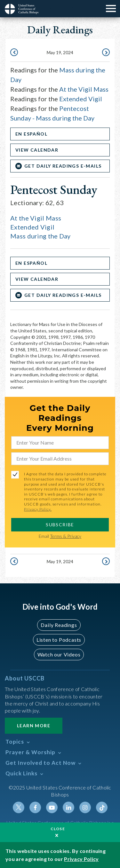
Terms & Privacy (66, 536)
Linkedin (68, 807)
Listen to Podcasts (59, 640)
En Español (31, 134)
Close (58, 829)
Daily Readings (59, 625)
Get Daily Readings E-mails (63, 166)
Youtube (52, 807)
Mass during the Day (40, 236)
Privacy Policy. (38, 509)
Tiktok (102, 807)
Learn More (34, 726)
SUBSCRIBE (60, 525)
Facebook (35, 807)
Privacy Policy (81, 859)
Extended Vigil (81, 99)
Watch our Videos (59, 654)
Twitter (19, 807)
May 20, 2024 (105, 53)
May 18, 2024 (15, 53)
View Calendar (37, 150)
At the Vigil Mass (84, 89)
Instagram (85, 807)
